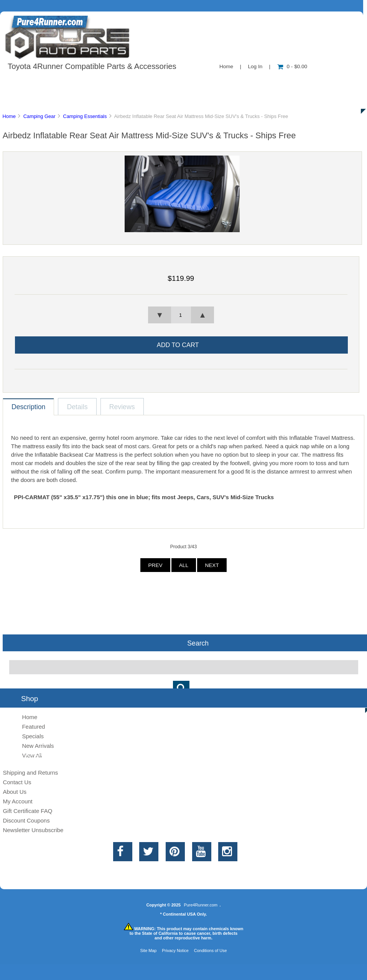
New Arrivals (38, 746)
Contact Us (193, 82)
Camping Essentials (85, 116)
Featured (33, 727)
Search (198, 643)
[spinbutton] (181, 315)
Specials (316, 82)
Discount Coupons (26, 820)
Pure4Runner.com (201, 905)
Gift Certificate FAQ (27, 811)
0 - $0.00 (292, 66)
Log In (255, 66)
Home (226, 66)
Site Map (148, 951)
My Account (17, 801)
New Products (256, 82)
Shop (29, 82)
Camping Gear (39, 116)
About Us (77, 82)
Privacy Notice (175, 951)
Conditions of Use (211, 951)
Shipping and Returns (30, 773)
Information (133, 82)
